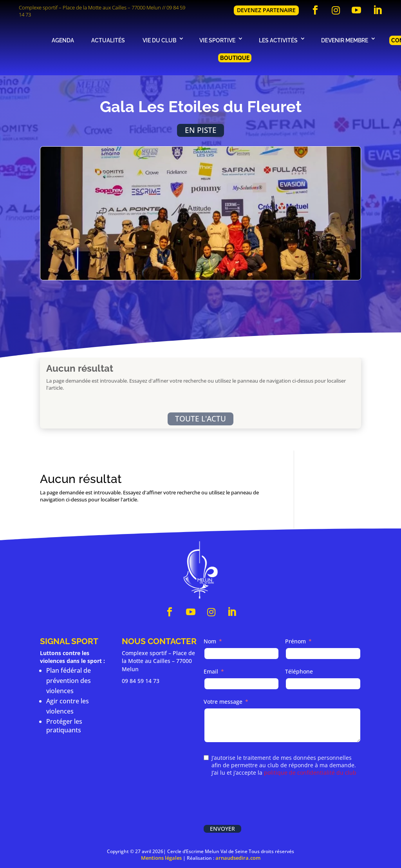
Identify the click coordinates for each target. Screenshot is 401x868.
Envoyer (222, 829)
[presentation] (263, 801)
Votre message (223, 702)
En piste (201, 130)
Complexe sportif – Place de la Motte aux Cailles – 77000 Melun (90, 7)
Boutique (235, 58)
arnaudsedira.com (238, 858)
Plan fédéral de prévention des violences (69, 681)
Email (211, 671)
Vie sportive (217, 40)
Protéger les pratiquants (64, 726)
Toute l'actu (200, 419)
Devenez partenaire (266, 10)
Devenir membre (345, 40)
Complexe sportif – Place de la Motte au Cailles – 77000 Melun (158, 661)
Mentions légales (161, 858)
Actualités (108, 40)
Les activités (278, 40)
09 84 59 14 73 (141, 681)
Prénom (295, 641)
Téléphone (299, 671)
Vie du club (159, 40)
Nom (210, 641)
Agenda (63, 40)
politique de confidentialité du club (310, 773)
